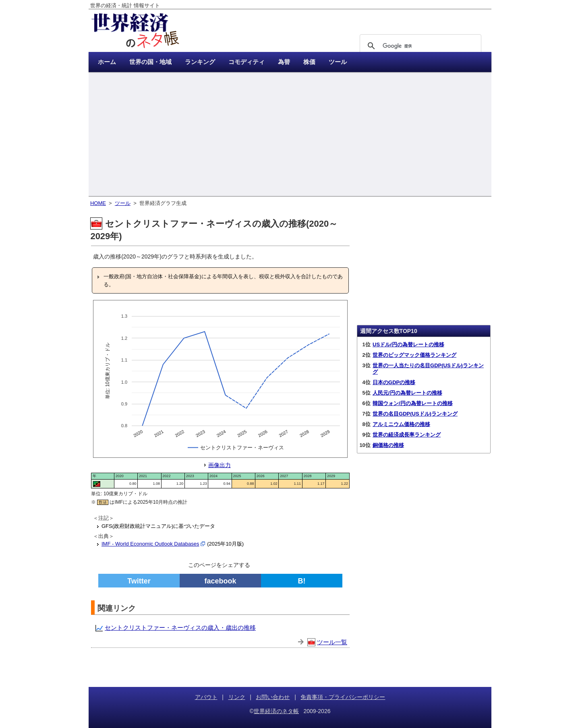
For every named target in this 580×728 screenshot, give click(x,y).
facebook (220, 581)
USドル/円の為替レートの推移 (408, 344)
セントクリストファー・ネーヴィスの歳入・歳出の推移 (180, 628)
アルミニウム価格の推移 (401, 424)
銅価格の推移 (388, 445)
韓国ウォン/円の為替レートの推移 (413, 403)
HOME (98, 203)
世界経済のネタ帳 (276, 711)
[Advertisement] (290, 135)
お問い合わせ (273, 697)
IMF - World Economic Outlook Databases (150, 544)
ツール (123, 203)
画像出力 (220, 465)
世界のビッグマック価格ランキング (414, 355)
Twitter (139, 581)
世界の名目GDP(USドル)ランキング (415, 414)
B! (302, 581)
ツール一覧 (332, 642)
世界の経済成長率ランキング (407, 435)
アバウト (206, 697)
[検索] (419, 46)
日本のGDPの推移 (394, 382)
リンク (237, 697)
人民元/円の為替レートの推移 (407, 393)
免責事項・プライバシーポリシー (343, 697)
